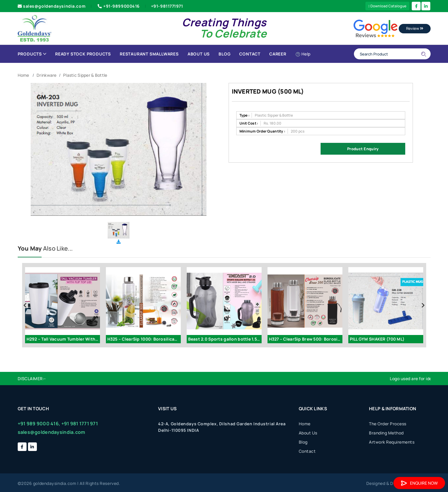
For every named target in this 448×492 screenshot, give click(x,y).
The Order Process (388, 424)
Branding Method (386, 433)
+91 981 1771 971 (80, 424)
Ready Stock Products (83, 54)
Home (23, 75)
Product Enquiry (363, 149)
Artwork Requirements (392, 442)
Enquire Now (419, 483)
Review (415, 28)
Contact (250, 54)
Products (32, 54)
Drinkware (47, 75)
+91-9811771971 (167, 6)
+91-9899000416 (118, 6)
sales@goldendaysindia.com (52, 6)
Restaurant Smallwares (149, 54)
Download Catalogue (388, 6)
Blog (224, 54)
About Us (199, 54)
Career (278, 54)
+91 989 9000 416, (39, 424)
